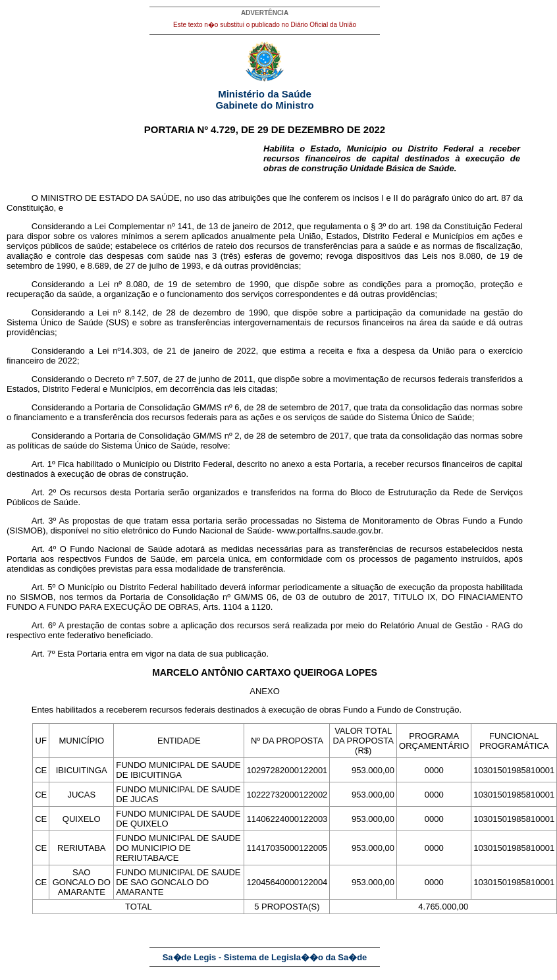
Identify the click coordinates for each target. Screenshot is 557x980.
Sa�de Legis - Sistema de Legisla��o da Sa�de (265, 957)
